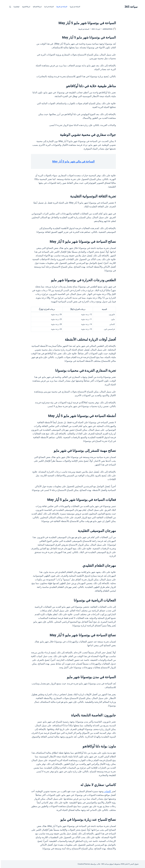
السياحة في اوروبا (74, 7)
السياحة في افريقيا (61, 7)
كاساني (106, 791)
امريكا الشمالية (36, 7)
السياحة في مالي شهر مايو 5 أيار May (72, 161)
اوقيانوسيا (16, 7)
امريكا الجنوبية (25, 7)
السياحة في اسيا (48, 7)
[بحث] (9, 7)
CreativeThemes (83, 864)
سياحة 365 (130, 7)
